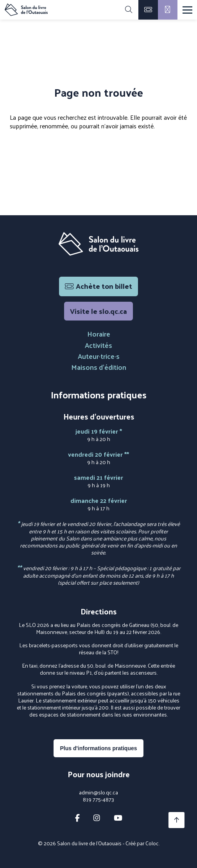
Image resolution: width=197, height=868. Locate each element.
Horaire (99, 334)
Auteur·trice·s (99, 356)
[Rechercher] (129, 10)
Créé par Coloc (142, 843)
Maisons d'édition (99, 367)
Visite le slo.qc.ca (98, 311)
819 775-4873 (98, 800)
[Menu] (187, 10)
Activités (98, 345)
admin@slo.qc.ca (98, 792)
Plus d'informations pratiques (98, 748)
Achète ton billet (98, 286)
